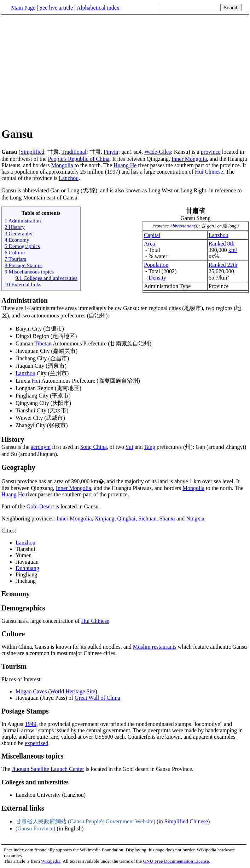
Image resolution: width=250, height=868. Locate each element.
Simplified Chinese (186, 821)
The (7, 769)
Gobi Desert (40, 506)
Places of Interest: (22, 679)
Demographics (23, 608)
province (211, 152)
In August (13, 724)
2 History (15, 227)
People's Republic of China (79, 159)
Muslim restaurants (155, 647)
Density (157, 278)
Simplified (33, 152)
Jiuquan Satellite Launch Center (48, 769)
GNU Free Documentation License (176, 861)
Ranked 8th (222, 244)
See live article (56, 8)
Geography (18, 467)
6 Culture (15, 252)
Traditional (74, 152)
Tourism (14, 666)
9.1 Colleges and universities (46, 278)
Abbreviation (182, 226)
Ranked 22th (223, 265)
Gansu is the (125, 443)
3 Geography (19, 233)
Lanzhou (69, 178)
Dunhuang (27, 568)
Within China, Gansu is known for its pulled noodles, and (67, 647)
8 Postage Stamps (24, 265)
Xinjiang (105, 518)
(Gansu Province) (35, 828)
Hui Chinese (209, 172)
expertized (37, 743)
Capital (152, 235)
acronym (41, 447)
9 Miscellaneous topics (29, 272)
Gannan (25, 343)
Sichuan (147, 518)
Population (156, 265)
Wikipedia (51, 861)
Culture (13, 634)
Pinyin (111, 152)
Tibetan (43, 343)
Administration (25, 300)
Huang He (125, 165)
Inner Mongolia (189, 159)
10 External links (23, 284)
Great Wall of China (97, 698)
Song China (94, 447)
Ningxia (195, 518)
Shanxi (167, 518)
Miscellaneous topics (32, 756)
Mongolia (62, 165)
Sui (129, 447)
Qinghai (127, 518)
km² (233, 250)
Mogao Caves (31, 691)
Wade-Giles (158, 152)
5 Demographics (22, 246)
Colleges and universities (35, 782)
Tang (150, 447)
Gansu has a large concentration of (41, 621)
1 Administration (23, 221)
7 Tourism (16, 259)
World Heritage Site (73, 691)
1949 (31, 724)
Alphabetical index (98, 8)
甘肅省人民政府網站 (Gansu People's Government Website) (85, 821)
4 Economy (17, 240)
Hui (36, 381)
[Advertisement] (61, 71)
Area (149, 244)
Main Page (23, 8)
